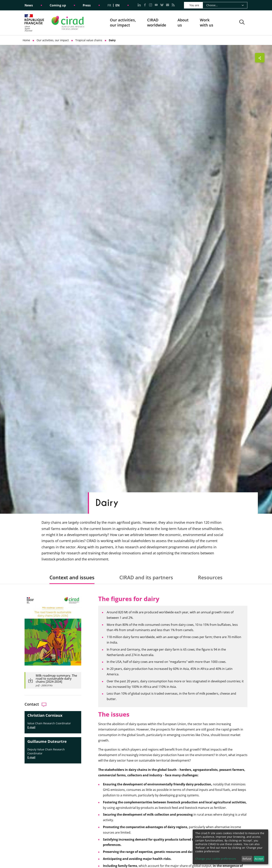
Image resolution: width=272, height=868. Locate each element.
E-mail (31, 727)
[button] (242, 23)
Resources (210, 577)
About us (183, 23)
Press (87, 5)
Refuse (247, 859)
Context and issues (72, 577)
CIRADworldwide (157, 23)
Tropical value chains (89, 40)
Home (26, 40)
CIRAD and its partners (146, 577)
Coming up (58, 5)
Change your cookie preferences (216, 859)
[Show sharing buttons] (260, 58)
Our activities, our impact (123, 23)
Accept (259, 859)
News (29, 5)
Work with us (207, 23)
